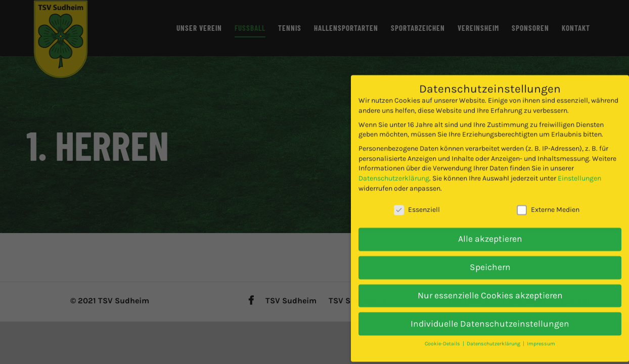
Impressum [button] (541, 329)
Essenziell (417, 195)
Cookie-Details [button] (443, 329)
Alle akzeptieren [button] (490, 224)
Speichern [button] (490, 252)
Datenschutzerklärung (394, 164)
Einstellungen (579, 164)
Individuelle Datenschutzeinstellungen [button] (490, 309)
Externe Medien (548, 195)
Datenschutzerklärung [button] (494, 329)
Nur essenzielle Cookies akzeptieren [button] (490, 281)
